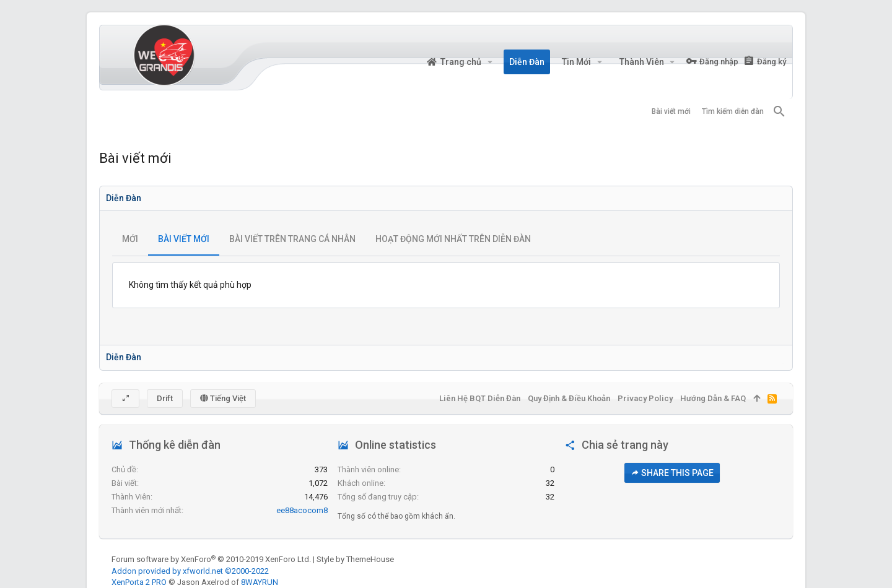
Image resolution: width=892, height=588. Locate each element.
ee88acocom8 (302, 510)
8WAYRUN (260, 582)
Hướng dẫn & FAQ (713, 398)
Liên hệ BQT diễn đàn (480, 398)
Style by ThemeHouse (355, 559)
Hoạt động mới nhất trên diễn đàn (453, 239)
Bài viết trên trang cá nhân (292, 239)
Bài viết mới (184, 239)
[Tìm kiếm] (779, 111)
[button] (490, 62)
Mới (130, 239)
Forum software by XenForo (211, 559)
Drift (165, 398)
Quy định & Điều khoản (569, 398)
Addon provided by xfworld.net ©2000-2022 (190, 571)
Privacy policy (645, 398)
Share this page (672, 473)
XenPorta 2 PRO (139, 582)
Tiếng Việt (223, 398)
